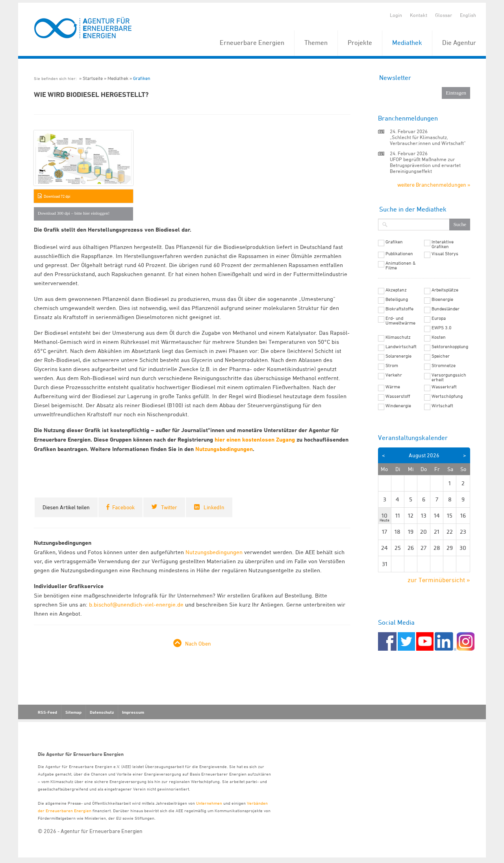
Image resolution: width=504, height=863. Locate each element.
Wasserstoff (398, 396)
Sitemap (73, 712)
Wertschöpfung (447, 396)
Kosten (439, 337)
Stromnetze (444, 366)
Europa (439, 318)
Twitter (169, 507)
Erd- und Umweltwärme (400, 321)
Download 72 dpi (57, 196)
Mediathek (407, 43)
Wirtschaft (442, 406)
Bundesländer (446, 309)
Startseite (93, 78)
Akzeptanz (396, 290)
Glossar (444, 15)
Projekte (360, 43)
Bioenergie (442, 299)
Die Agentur (459, 43)
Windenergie (398, 406)
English (468, 15)
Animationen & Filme (401, 265)
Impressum (133, 712)
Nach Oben (198, 643)
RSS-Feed (47, 712)
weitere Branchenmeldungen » (434, 185)
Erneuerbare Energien (252, 43)
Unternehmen (209, 803)
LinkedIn (214, 507)
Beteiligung (397, 299)
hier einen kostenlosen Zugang (256, 440)
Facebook (123, 507)
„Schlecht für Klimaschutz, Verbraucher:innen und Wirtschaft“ (428, 140)
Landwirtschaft (401, 347)
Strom (392, 366)
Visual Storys (445, 254)
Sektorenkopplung (450, 347)
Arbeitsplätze (445, 290)
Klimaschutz (398, 337)
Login (396, 15)
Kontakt (419, 15)
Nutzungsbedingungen (224, 449)
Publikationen (399, 254)
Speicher (441, 356)
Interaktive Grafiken (443, 244)
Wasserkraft (444, 387)
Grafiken (142, 78)
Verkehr (394, 375)
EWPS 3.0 (442, 328)
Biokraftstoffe (399, 309)
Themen (316, 43)
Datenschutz (102, 712)
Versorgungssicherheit (449, 377)
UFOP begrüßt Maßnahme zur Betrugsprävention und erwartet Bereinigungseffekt (425, 165)
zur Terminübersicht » (439, 580)
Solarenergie (398, 356)
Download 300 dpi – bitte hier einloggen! (74, 213)
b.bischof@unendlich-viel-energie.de (136, 604)
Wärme (393, 387)
